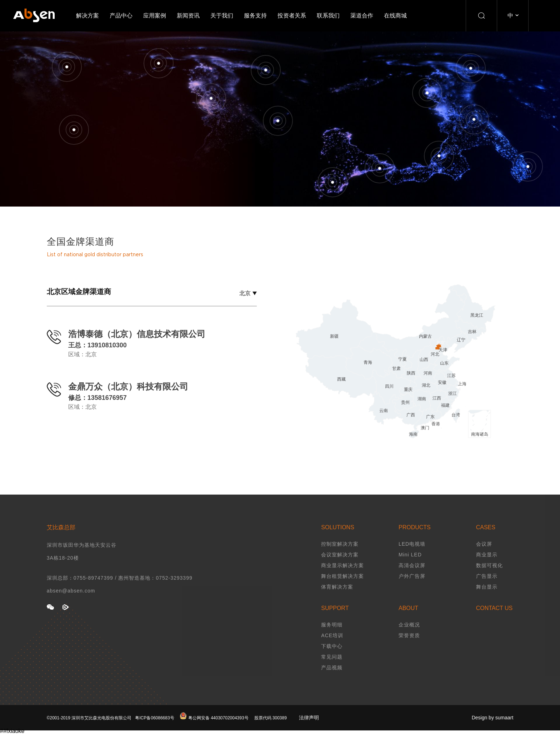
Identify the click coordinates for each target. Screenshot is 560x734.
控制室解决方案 (340, 555)
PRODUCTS (415, 538)
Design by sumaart (493, 729)
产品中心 (121, 16)
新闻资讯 (188, 16)
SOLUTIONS (337, 538)
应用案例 (155, 16)
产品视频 (332, 679)
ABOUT (408, 619)
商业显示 (487, 566)
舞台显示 (487, 598)
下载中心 (332, 657)
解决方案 (87, 16)
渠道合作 (362, 16)
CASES (486, 538)
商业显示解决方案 (342, 576)
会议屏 (484, 555)
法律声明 (309, 729)
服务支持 (255, 16)
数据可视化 (489, 576)
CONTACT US (494, 619)
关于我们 (222, 16)
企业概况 (409, 636)
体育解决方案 (337, 598)
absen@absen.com (71, 602)
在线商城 (395, 16)
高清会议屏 (412, 576)
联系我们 (328, 16)
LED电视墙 (412, 555)
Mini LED (410, 566)
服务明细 (332, 636)
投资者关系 (292, 16)
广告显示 (487, 587)
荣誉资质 (409, 646)
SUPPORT (335, 619)
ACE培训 (332, 646)
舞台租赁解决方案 (342, 587)
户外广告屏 (412, 587)
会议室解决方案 (340, 566)
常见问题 (332, 668)
